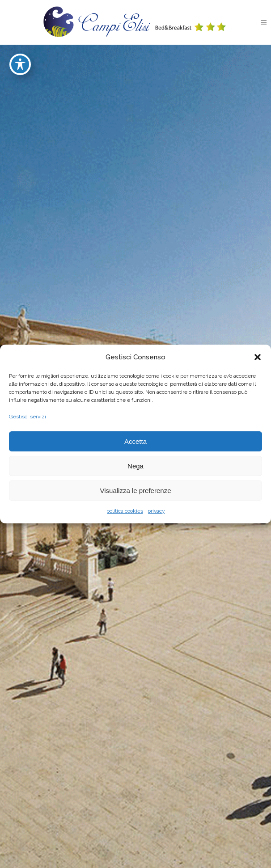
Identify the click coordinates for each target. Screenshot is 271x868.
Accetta (135, 441)
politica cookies (125, 511)
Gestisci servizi (28, 417)
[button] (258, 357)
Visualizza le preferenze (136, 491)
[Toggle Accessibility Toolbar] (20, 51)
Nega (135, 466)
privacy (156, 511)
